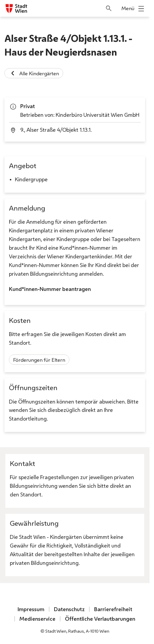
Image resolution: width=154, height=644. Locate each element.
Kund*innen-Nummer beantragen (50, 289)
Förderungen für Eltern (39, 360)
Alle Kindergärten (34, 73)
